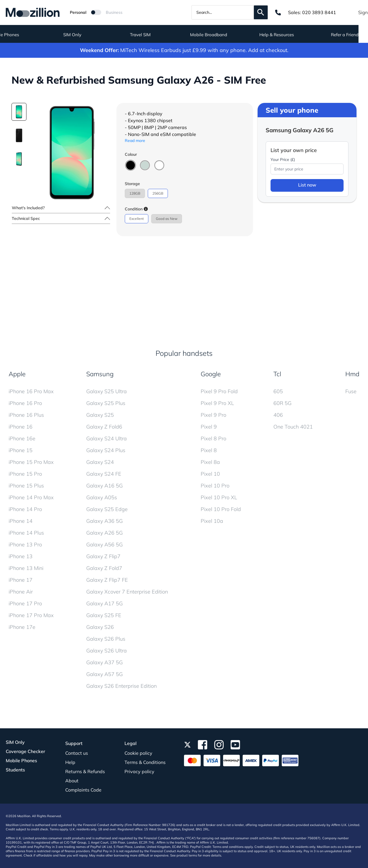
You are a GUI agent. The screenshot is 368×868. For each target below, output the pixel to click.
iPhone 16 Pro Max (31, 391)
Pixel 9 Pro (213, 415)
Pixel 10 (210, 474)
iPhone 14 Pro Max (31, 497)
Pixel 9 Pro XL (217, 403)
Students (15, 770)
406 (278, 415)
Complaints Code (83, 790)
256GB (158, 193)
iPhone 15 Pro (25, 474)
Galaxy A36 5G (105, 521)
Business (114, 12)
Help (70, 762)
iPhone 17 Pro (25, 603)
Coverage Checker (25, 751)
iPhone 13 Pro (25, 545)
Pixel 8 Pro (213, 438)
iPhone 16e (22, 438)
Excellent (137, 219)
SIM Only (82, 35)
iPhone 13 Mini (26, 568)
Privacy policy (139, 771)
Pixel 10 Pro (215, 486)
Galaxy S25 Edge (107, 509)
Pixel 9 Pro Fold (219, 391)
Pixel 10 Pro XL (219, 497)
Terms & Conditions (145, 762)
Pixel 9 (209, 427)
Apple (17, 374)
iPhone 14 (21, 521)
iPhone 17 (21, 580)
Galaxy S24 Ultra (107, 438)
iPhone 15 (21, 450)
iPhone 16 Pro (25, 403)
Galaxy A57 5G (105, 674)
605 (278, 391)
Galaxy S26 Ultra (107, 651)
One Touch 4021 (293, 427)
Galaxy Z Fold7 (104, 568)
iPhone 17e (22, 627)
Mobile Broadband (218, 35)
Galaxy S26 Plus (106, 639)
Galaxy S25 (100, 415)
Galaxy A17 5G (105, 603)
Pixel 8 (209, 450)
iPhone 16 (21, 427)
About (72, 781)
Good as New (167, 219)
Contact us (77, 753)
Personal (78, 12)
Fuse (351, 391)
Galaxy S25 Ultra (107, 391)
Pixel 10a (212, 521)
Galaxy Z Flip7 (103, 556)
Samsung (100, 374)
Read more (135, 141)
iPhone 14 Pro (25, 509)
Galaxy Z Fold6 (104, 427)
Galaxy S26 (100, 627)
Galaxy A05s (102, 497)
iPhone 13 (21, 556)
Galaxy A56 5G (105, 545)
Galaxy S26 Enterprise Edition (121, 686)
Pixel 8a (210, 462)
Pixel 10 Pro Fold (221, 509)
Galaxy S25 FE (104, 615)
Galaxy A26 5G (105, 533)
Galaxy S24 (100, 462)
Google (211, 374)
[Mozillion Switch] (96, 12)
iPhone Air (21, 592)
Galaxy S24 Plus (106, 450)
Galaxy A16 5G (105, 486)
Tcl (277, 374)
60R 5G (282, 403)
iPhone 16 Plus (26, 415)
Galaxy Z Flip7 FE (107, 580)
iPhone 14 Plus (26, 533)
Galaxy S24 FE (104, 474)
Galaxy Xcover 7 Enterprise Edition (127, 592)
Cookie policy (138, 753)
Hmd (352, 374)
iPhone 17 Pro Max (31, 615)
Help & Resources (286, 35)
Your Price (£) (283, 160)
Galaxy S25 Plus (106, 403)
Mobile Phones (21, 761)
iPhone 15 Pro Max (31, 462)
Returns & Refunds (85, 771)
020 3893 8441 (319, 12)
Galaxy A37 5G (105, 662)
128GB (135, 193)
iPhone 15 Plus (26, 486)
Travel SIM (150, 35)
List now (307, 185)
